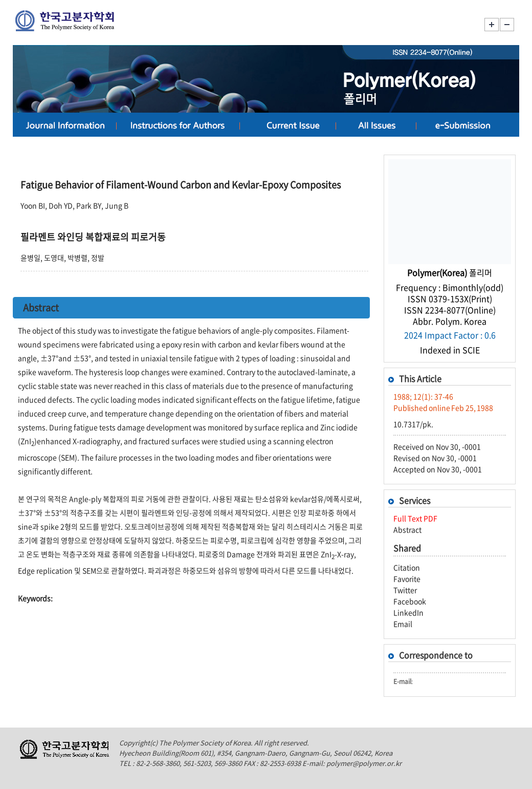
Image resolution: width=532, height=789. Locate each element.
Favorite (407, 579)
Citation (407, 567)
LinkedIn (408, 612)
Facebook (410, 601)
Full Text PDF (415, 518)
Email (403, 624)
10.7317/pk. (413, 424)
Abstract (407, 529)
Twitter (405, 590)
